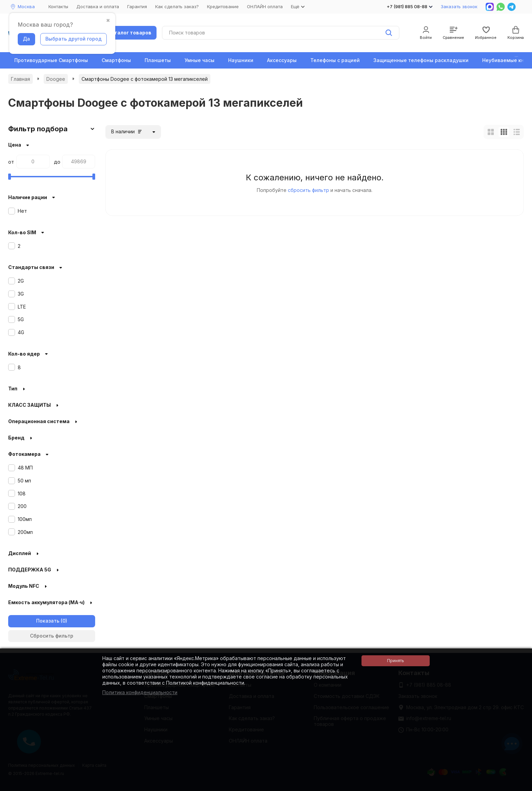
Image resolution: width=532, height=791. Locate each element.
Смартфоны (116, 60)
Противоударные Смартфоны (51, 60)
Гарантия (137, 6)
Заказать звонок (459, 6)
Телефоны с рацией (335, 60)
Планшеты (158, 60)
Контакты (58, 6)
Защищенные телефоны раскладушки (421, 60)
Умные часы (199, 60)
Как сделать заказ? (177, 6)
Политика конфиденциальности (140, 692)
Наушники (241, 60)
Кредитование (223, 6)
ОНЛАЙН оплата (265, 6)
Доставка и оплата (98, 6)
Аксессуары (282, 60)
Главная (20, 79)
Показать (48, 621)
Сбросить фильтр (52, 636)
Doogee (56, 79)
